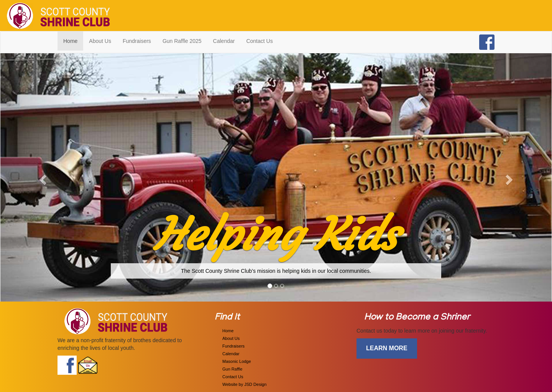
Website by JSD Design (244, 384)
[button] (42, 177)
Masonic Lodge (237, 361)
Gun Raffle (232, 369)
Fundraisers (137, 41)
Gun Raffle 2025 (182, 41)
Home (73, 40)
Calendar (224, 41)
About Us (100, 41)
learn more (387, 348)
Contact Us (259, 41)
